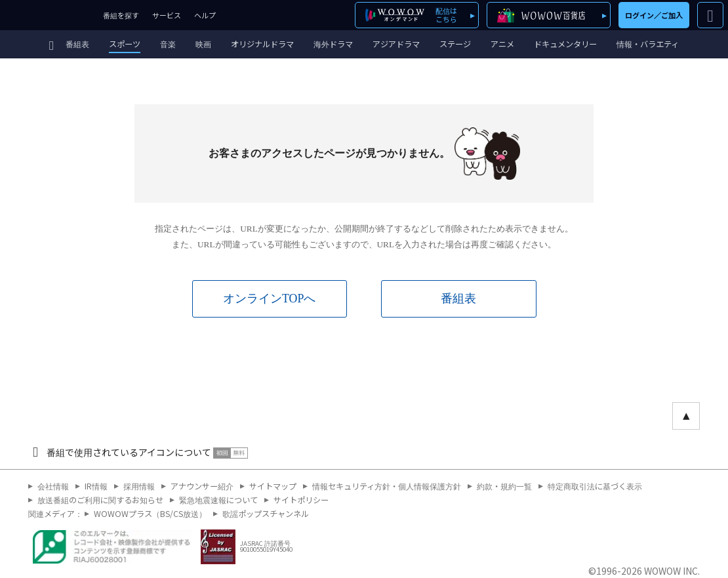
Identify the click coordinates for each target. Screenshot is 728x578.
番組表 (458, 299)
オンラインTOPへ (269, 299)
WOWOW (48, 15)
